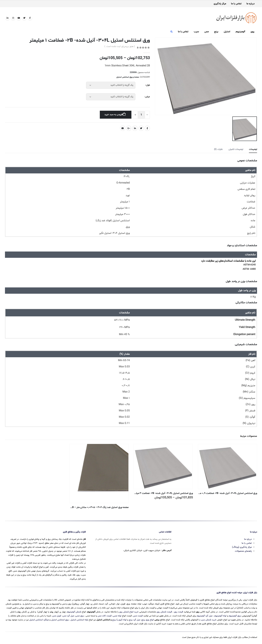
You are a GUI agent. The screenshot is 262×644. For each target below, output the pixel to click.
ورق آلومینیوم (235, 616)
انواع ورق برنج (148, 620)
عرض (148, 97)
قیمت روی (179, 612)
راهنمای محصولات (243, 551)
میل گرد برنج (135, 620)
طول (148, 85)
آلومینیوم (240, 32)
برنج (216, 32)
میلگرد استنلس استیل (39, 620)
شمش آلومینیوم (74, 612)
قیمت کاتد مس (105, 616)
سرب (196, 32)
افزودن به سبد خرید (114, 115)
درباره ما (250, 4)
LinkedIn (135, 128)
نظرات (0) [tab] (218, 149)
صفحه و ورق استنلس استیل (128, 77)
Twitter (141, 128)
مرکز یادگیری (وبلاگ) (242, 547)
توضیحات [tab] (253, 149)
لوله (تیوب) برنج (119, 620)
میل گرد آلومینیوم (205, 616)
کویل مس (57, 616)
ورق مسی (79, 616)
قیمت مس (138, 616)
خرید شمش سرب (208, 620)
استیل (227, 32)
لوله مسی (117, 616)
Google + (129, 128)
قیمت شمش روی (164, 612)
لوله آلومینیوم (220, 616)
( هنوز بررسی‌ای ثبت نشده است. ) (120, 46)
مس (207, 32)
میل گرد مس (68, 616)
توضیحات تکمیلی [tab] (236, 149)
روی (252, 32)
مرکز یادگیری (220, 4)
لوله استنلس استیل (79, 620)
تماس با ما (236, 4)
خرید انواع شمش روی (129, 612)
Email (123, 128)
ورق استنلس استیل (60, 620)
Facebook (147, 128)
